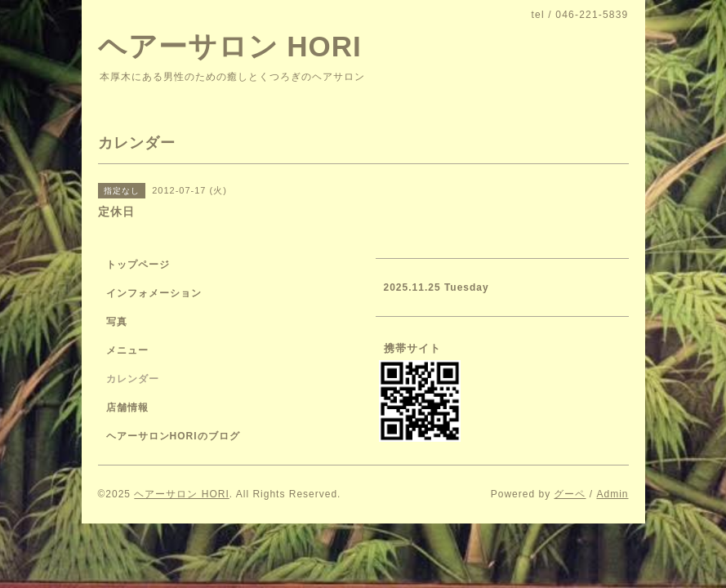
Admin (612, 494)
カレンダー (133, 379)
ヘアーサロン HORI (230, 46)
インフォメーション (154, 293)
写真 (117, 322)
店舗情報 (127, 408)
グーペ (570, 494)
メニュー (127, 350)
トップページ (138, 265)
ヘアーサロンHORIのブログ (173, 436)
